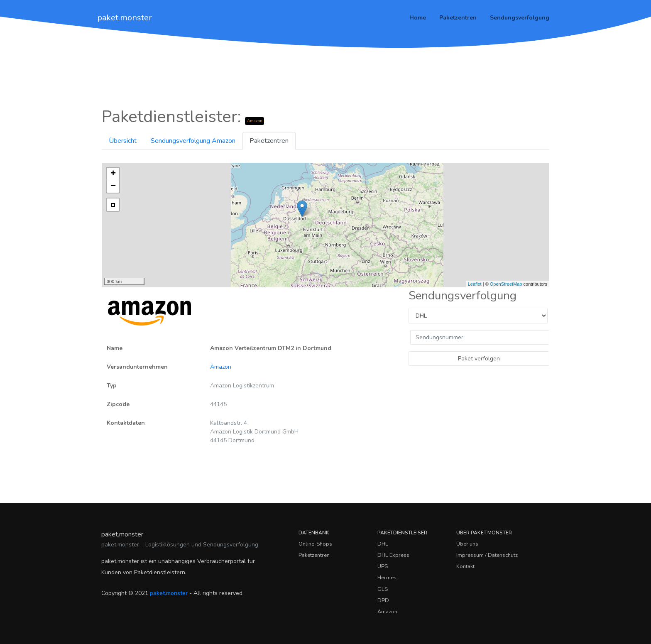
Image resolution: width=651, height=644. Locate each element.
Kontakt (465, 566)
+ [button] (113, 174)
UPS (383, 566)
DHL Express (393, 555)
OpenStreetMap (506, 284)
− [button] (113, 186)
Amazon (221, 367)
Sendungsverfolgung (520, 18)
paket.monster (125, 18)
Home (418, 18)
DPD (383, 600)
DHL (383, 544)
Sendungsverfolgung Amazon (193, 141)
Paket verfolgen (479, 359)
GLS (383, 589)
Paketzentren (458, 18)
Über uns (467, 544)
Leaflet (475, 284)
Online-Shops (315, 544)
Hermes (387, 578)
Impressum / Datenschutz (487, 555)
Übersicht (123, 141)
